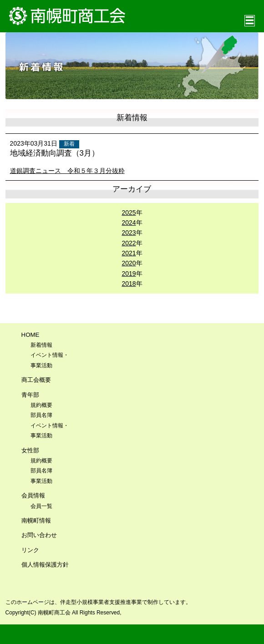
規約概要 (41, 405)
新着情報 (41, 345)
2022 (129, 243)
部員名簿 (41, 415)
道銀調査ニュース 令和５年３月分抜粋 (67, 171)
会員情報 (33, 495)
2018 (129, 284)
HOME (30, 335)
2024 (129, 223)
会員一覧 (41, 506)
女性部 (30, 450)
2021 (129, 253)
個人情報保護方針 (45, 565)
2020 (129, 263)
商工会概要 (36, 380)
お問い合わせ (39, 535)
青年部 (30, 395)
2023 (129, 233)
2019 (129, 274)
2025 (129, 213)
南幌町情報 (36, 520)
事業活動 (41, 481)
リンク (30, 550)
